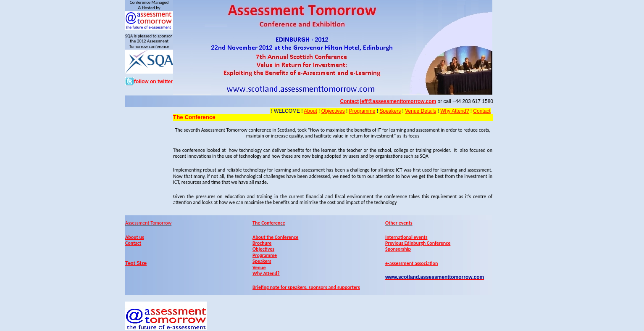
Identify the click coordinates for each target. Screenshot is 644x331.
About (310, 111)
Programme (362, 111)
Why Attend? (455, 111)
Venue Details (421, 111)
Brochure (262, 243)
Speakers (390, 111)
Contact (482, 111)
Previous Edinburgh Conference (418, 243)
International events (406, 237)
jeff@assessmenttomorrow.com (398, 101)
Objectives (333, 111)
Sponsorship (398, 249)
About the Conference (275, 237)
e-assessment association (411, 263)
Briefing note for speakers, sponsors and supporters (306, 287)
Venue (259, 267)
